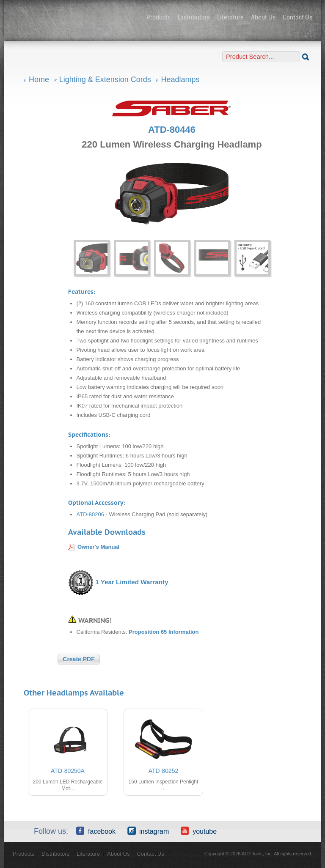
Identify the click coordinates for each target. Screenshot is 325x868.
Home (39, 79)
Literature (230, 17)
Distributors (194, 17)
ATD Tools (76, 18)
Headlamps (180, 79)
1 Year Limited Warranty (132, 582)
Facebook (96, 831)
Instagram (148, 831)
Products (158, 17)
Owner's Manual (98, 547)
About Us (263, 17)
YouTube (199, 831)
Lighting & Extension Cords (105, 79)
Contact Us (297, 17)
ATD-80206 (91, 514)
